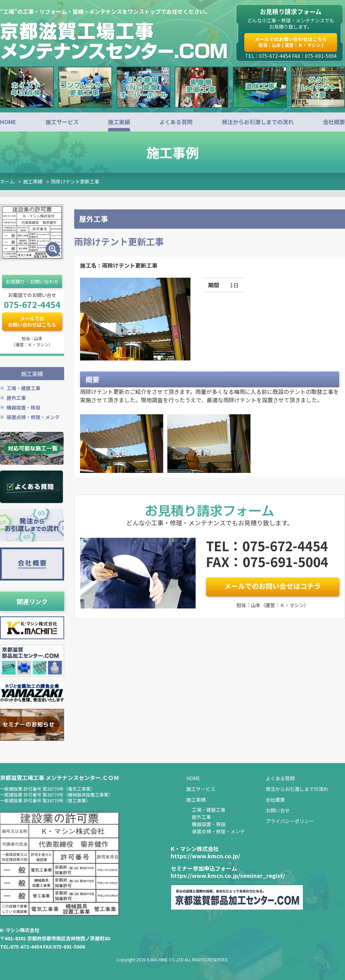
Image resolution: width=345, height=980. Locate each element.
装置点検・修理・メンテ (33, 417)
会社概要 (334, 122)
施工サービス (62, 122)
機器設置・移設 (23, 407)
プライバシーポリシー (290, 821)
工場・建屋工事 (23, 388)
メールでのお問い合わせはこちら (291, 42)
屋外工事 (16, 397)
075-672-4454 (32, 304)
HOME (8, 122)
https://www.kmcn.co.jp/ (205, 855)
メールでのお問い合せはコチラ (273, 586)
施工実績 (119, 122)
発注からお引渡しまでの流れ (258, 122)
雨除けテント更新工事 (75, 181)
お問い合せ (278, 810)
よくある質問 (176, 122)
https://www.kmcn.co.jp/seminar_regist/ (228, 875)
